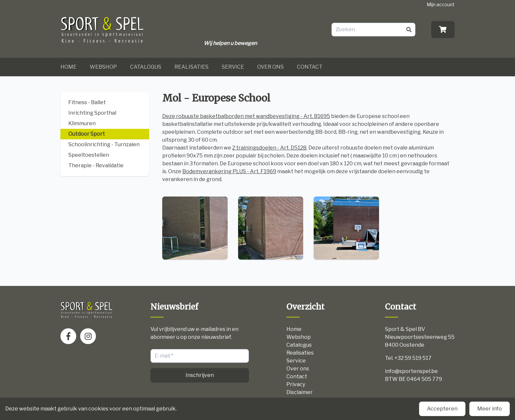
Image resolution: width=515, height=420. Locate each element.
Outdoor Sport (87, 134)
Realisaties (191, 67)
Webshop (103, 67)
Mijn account (441, 4)
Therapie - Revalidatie (96, 165)
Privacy (296, 384)
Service (233, 67)
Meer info (490, 409)
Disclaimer (300, 392)
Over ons (270, 67)
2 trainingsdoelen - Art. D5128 (269, 148)
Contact (310, 67)
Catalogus (146, 67)
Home (68, 67)
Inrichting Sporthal (92, 113)
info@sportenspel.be (411, 371)
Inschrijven (200, 375)
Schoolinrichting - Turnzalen (104, 144)
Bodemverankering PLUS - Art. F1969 (229, 171)
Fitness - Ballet (87, 102)
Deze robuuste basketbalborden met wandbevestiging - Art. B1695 (246, 116)
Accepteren (442, 409)
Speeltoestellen (89, 155)
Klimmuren (82, 123)
